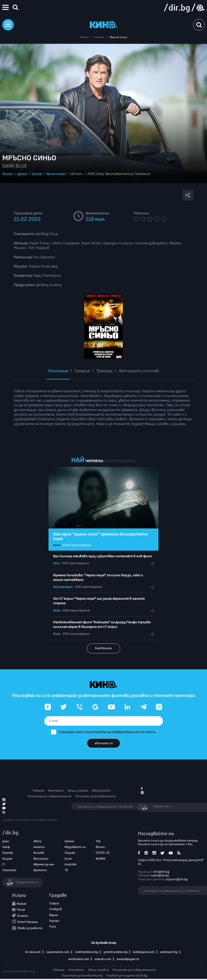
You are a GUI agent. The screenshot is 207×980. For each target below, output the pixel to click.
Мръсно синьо (118, 37)
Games (69, 841)
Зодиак (70, 853)
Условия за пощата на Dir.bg (127, 976)
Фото (100, 847)
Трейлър (104, 371)
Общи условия (78, 791)
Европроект (101, 791)
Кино (57, 545)
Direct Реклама (27, 922)
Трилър (37, 174)
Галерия (82, 371)
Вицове (39, 853)
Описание (58, 371)
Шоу (56, 563)
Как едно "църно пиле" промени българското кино (100, 536)
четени (94, 461)
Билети (23, 916)
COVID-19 (103, 853)
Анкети (39, 847)
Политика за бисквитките (95, 796)
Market (22, 904)
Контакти (56, 791)
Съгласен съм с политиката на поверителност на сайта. (108, 732)
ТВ (66, 870)
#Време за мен (44, 864)
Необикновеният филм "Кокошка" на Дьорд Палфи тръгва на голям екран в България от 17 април (102, 625)
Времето (40, 870)
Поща (21, 910)
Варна (54, 915)
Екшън (8, 174)
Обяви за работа (30, 928)
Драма (22, 174)
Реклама (38, 791)
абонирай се (104, 743)
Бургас (54, 921)
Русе (53, 926)
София (54, 903)
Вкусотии (41, 859)
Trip (98, 841)
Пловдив (56, 909)
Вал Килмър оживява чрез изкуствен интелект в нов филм (102, 556)
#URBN (101, 859)
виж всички (103, 648)
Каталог (99, 37)
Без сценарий (63, 587)
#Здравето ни (75, 847)
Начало (84, 37)
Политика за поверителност (49, 796)
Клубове (71, 864)
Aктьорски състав (139, 371)
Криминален (56, 174)
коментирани (120, 461)
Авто (38, 841)
